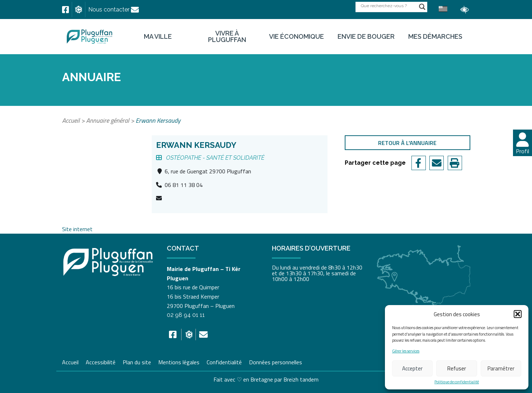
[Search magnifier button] (422, 7)
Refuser (457, 368)
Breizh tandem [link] (301, 379)
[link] (65, 10)
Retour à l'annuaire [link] (407, 143)
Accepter (412, 368)
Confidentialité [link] (224, 361)
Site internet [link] (77, 229)
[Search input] (388, 6)
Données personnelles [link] (276, 362)
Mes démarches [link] (435, 37)
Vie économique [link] (296, 37)
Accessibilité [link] (101, 361)
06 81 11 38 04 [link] (184, 185)
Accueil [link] (71, 120)
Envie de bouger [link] (366, 37)
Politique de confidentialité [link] (457, 382)
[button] (518, 314)
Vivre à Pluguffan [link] (227, 37)
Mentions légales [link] (179, 361)
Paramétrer (501, 368)
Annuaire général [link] (108, 120)
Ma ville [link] (158, 37)
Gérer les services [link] (406, 351)
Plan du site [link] (137, 361)
